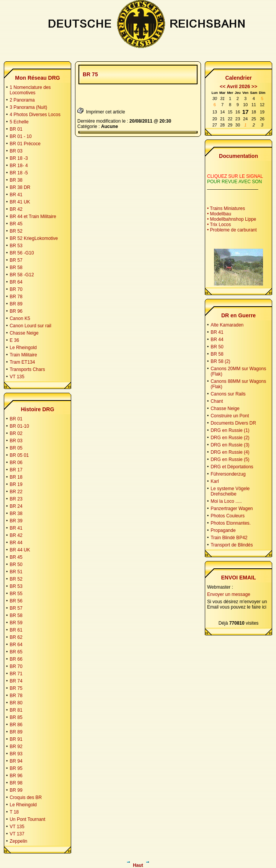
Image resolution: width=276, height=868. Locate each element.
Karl (215, 481)
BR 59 (16, 623)
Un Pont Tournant (27, 819)
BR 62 (16, 637)
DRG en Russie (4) (230, 452)
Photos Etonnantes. (231, 523)
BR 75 (16, 688)
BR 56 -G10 (22, 253)
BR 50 (16, 564)
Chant (217, 401)
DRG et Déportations (232, 467)
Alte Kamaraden (227, 325)
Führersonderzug (228, 474)
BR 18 (16, 477)
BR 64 (16, 282)
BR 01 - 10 (20, 136)
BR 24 (16, 506)
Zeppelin (18, 841)
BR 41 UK (20, 202)
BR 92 (16, 747)
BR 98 (16, 783)
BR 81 (16, 710)
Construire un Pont (230, 416)
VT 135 (17, 377)
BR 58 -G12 (22, 275)
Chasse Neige (24, 333)
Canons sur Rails (228, 394)
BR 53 (16, 246)
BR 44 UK (20, 550)
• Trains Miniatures (226, 208)
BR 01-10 (19, 426)
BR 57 (16, 260)
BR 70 (16, 289)
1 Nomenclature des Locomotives (30, 90)
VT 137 (17, 834)
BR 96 (16, 311)
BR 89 (16, 304)
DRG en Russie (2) (230, 438)
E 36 (14, 340)
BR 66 (16, 659)
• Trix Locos (219, 225)
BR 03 (16, 151)
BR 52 (16, 231)
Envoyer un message (229, 594)
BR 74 (16, 681)
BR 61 (16, 630)
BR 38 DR (20, 187)
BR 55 (16, 594)
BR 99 (16, 790)
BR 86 (16, 725)
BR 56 (16, 601)
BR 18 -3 (19, 158)
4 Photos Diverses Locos (35, 115)
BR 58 (16, 267)
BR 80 (16, 703)
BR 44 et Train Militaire (33, 217)
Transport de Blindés (232, 545)
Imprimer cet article (101, 111)
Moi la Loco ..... (226, 501)
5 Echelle (19, 122)
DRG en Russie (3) (230, 445)
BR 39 (16, 521)
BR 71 (16, 674)
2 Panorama (22, 100)
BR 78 (16, 297)
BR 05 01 (19, 455)
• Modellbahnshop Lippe (232, 219)
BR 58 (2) (220, 361)
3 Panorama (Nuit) (28, 107)
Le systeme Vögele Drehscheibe (230, 491)
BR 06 (16, 463)
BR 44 (16, 543)
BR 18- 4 (19, 166)
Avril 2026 (238, 86)
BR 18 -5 (19, 173)
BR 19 (16, 484)
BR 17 (16, 470)
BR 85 (16, 717)
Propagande (223, 530)
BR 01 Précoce (25, 144)
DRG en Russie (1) (230, 430)
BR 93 (16, 754)
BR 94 (16, 761)
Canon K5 (20, 318)
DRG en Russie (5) (230, 459)
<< (223, 86)
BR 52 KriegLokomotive (34, 238)
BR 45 (16, 224)
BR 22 (16, 492)
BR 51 (16, 572)
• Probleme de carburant (232, 230)
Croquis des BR (26, 797)
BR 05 (16, 448)
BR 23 (16, 499)
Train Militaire (23, 355)
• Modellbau (219, 214)
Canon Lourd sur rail (30, 326)
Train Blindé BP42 (229, 538)
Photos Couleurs (228, 516)
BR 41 (16, 195)
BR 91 (16, 739)
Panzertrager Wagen (232, 509)
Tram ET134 (22, 362)
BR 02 (16, 433)
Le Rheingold (23, 348)
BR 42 (16, 209)
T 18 (14, 812)
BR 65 (16, 652)
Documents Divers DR (233, 423)
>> (254, 86)
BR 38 (16, 180)
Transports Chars (27, 369)
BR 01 (16, 129)
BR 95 (16, 768)
